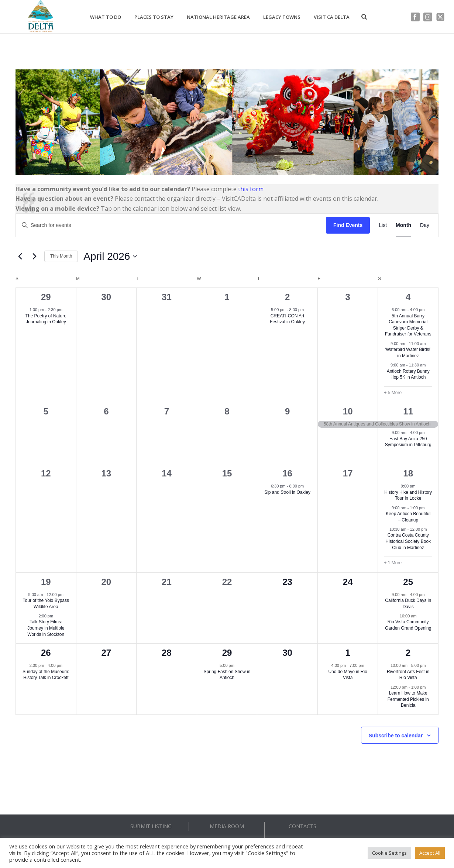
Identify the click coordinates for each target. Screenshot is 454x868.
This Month (61, 256)
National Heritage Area (218, 17)
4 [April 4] (408, 297)
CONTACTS (302, 826)
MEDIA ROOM (227, 826)
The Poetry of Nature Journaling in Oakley (46, 319)
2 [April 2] (287, 297)
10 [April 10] (348, 411)
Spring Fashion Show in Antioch (227, 675)
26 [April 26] (46, 653)
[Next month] (34, 256)
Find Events (348, 225)
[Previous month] (20, 256)
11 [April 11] (408, 411)
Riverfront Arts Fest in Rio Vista (408, 675)
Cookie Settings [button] (389, 853)
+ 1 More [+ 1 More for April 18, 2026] (393, 563)
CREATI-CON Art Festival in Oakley (287, 319)
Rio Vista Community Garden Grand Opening (408, 625)
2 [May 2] (408, 653)
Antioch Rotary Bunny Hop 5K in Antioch (408, 374)
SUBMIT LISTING (151, 826)
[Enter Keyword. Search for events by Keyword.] (171, 225)
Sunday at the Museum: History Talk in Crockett (46, 675)
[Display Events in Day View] (425, 225)
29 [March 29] (46, 297)
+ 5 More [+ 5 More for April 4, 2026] (393, 393)
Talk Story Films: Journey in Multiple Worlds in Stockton (46, 628)
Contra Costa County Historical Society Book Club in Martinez (408, 541)
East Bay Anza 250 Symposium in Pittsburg (408, 442)
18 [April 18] (408, 473)
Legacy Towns (282, 17)
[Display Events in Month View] (403, 225)
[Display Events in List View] (383, 225)
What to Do (106, 17)
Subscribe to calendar (396, 736)
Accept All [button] (430, 853)
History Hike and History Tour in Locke (408, 495)
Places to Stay (154, 17)
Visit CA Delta (332, 17)
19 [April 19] (46, 582)
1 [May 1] (348, 653)
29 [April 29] (227, 653)
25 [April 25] (408, 582)
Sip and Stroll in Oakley (287, 492)
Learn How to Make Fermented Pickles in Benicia (408, 699)
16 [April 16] (287, 473)
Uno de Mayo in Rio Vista (348, 675)
